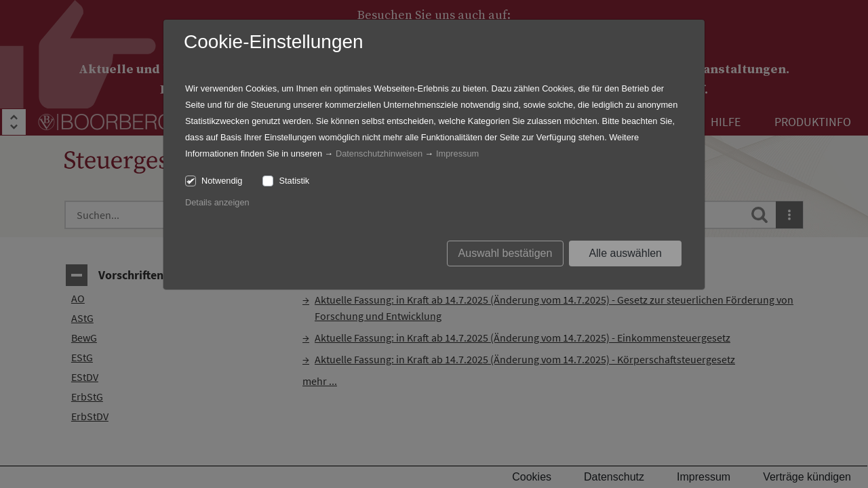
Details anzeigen (217, 202)
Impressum (457, 154)
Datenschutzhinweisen (379, 154)
